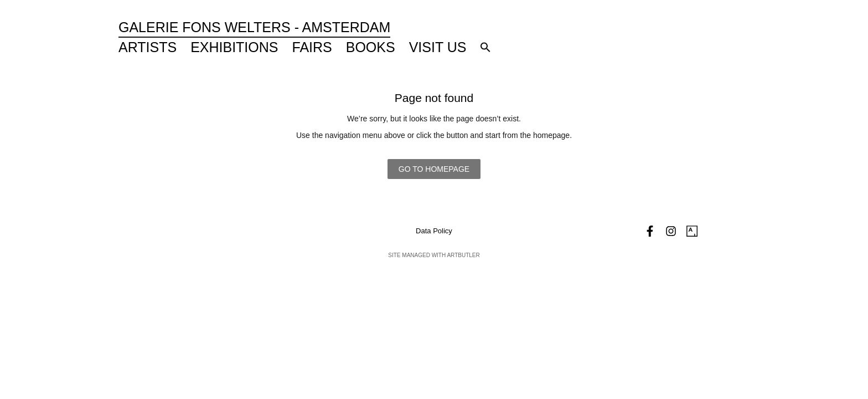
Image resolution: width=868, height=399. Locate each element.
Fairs (312, 47)
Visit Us (438, 47)
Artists (148, 47)
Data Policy (434, 231)
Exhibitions (234, 47)
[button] (485, 47)
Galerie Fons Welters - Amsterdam (254, 27)
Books (371, 47)
